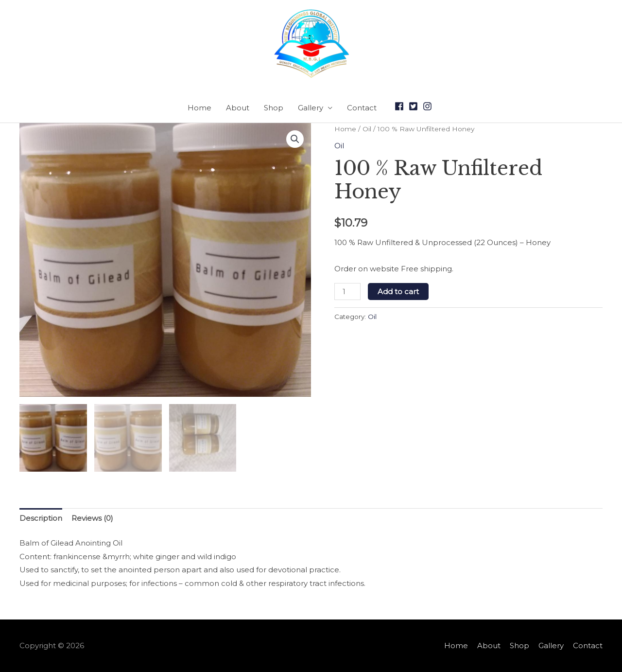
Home (199, 108)
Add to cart (398, 292)
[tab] (41, 519)
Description (41, 518)
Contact (362, 108)
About (238, 108)
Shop (274, 108)
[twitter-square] (415, 106)
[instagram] (429, 106)
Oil (367, 129)
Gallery (311, 108)
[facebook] (401, 106)
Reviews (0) (92, 518)
